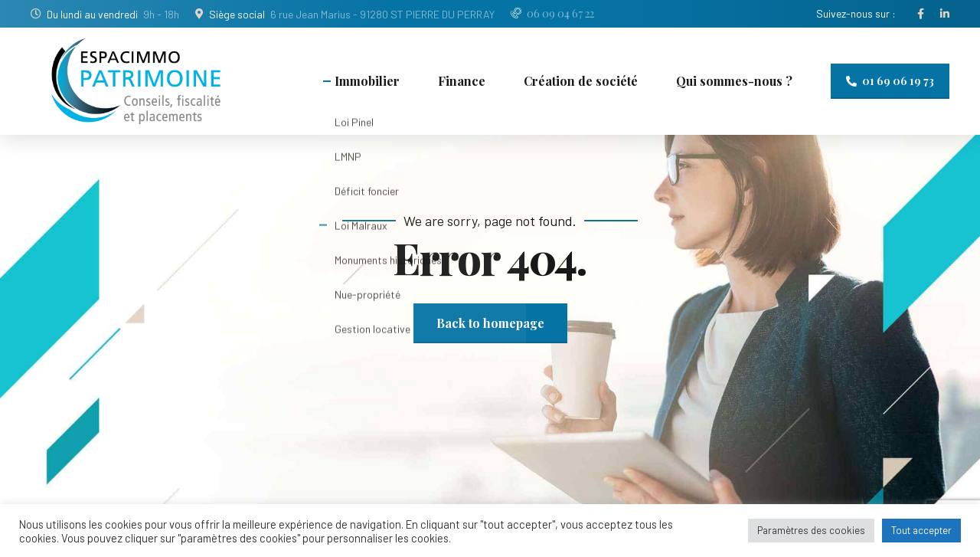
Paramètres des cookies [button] (811, 530)
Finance (462, 81)
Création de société (581, 81)
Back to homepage (490, 323)
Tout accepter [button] (921, 530)
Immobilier (367, 81)
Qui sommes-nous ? (734, 81)
